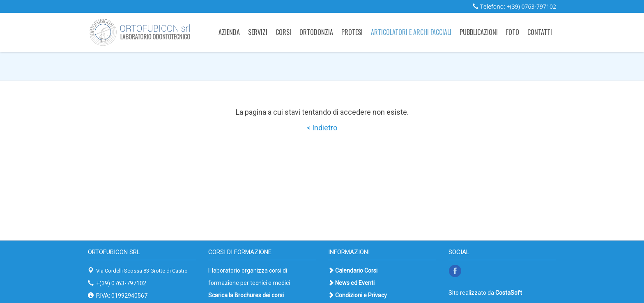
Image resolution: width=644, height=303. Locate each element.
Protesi (352, 32)
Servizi (258, 32)
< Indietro (322, 128)
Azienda (229, 32)
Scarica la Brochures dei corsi (246, 295)
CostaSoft (509, 293)
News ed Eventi (355, 283)
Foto (513, 32)
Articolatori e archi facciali (411, 32)
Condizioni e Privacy (361, 295)
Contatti (540, 32)
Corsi (283, 32)
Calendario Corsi (356, 271)
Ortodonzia (316, 32)
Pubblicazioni (479, 32)
